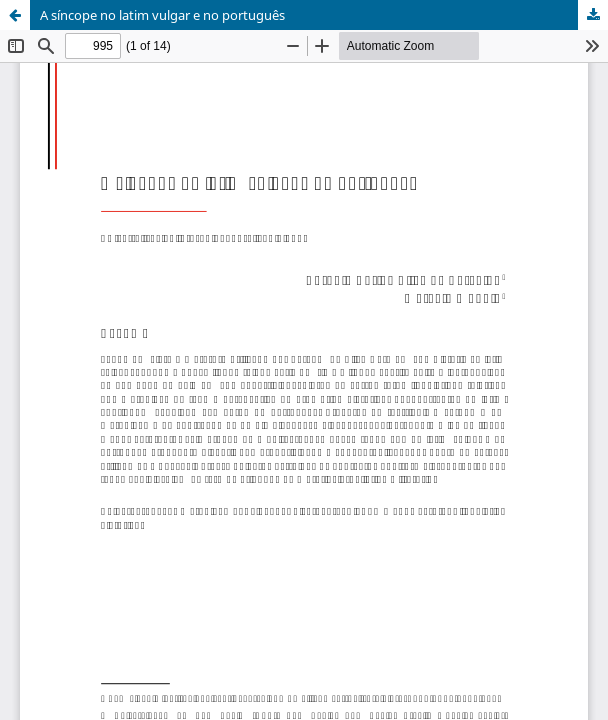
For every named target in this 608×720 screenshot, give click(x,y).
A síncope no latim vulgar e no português (162, 15)
